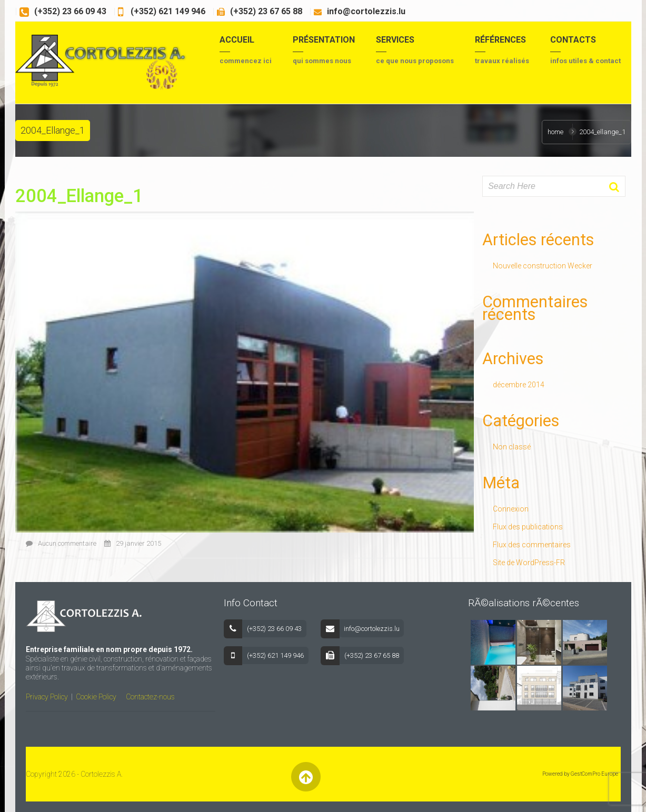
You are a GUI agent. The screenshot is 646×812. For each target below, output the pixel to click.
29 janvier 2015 (133, 543)
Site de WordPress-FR (529, 563)
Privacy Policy (47, 697)
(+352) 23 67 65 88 (266, 11)
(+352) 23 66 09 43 (70, 11)
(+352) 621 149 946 (167, 11)
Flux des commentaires (532, 545)
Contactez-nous (150, 697)
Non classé (512, 447)
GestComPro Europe (594, 774)
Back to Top (306, 776)
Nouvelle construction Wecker (543, 266)
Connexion (511, 509)
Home (555, 132)
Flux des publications (528, 527)
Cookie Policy (96, 697)
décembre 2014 (519, 385)
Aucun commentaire (61, 543)
